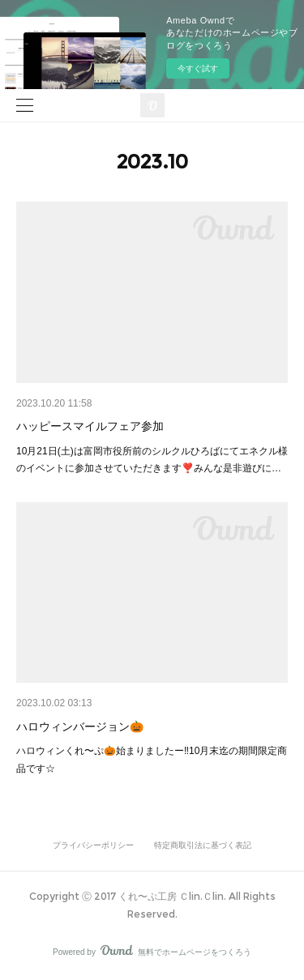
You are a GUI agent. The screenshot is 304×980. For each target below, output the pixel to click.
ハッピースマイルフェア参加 (90, 426)
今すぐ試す (198, 68)
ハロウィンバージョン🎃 (80, 726)
